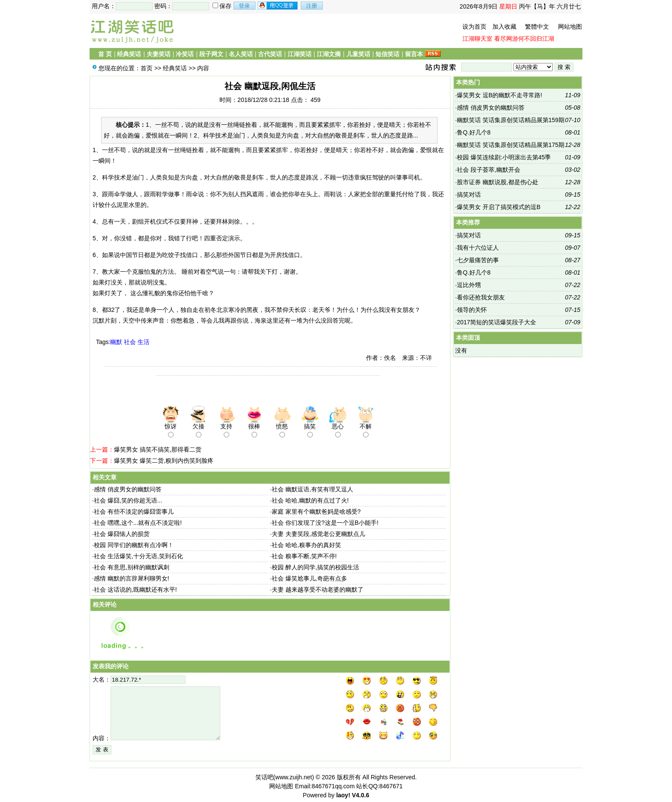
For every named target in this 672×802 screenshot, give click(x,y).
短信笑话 (387, 54)
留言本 (414, 54)
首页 (147, 68)
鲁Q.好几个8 (474, 132)
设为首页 (474, 27)
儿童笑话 (358, 54)
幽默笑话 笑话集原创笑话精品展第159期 (511, 120)
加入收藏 (504, 27)
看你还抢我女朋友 (481, 297)
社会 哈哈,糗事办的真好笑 (306, 545)
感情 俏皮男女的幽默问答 (128, 489)
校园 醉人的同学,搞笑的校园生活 (315, 567)
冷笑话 (185, 54)
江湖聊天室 (477, 39)
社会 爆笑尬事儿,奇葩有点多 (309, 578)
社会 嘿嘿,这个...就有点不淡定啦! (138, 523)
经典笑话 (129, 54)
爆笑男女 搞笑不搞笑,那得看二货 (158, 449)
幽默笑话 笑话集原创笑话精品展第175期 (511, 145)
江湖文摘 (329, 54)
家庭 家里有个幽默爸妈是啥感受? (316, 512)
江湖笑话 (300, 54)
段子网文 (211, 54)
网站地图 (570, 27)
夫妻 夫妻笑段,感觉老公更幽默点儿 (318, 534)
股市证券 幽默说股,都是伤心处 (498, 182)
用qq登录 (278, 6)
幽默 (116, 342)
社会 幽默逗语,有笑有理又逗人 (312, 489)
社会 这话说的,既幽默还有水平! (135, 590)
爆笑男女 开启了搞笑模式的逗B (499, 207)
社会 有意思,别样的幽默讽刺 (132, 567)
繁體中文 (537, 27)
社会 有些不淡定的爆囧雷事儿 (134, 512)
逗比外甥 (469, 285)
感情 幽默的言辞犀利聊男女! (132, 578)
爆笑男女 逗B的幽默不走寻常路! (499, 95)
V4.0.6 (360, 795)
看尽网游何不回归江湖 (524, 39)
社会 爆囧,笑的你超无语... (128, 500)
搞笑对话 (469, 195)
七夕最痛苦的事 (478, 260)
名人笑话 (241, 54)
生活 (144, 342)
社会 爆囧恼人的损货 (122, 534)
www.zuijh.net (294, 777)
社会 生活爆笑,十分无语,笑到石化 (138, 556)
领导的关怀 (472, 310)
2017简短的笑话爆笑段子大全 (496, 322)
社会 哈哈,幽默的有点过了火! (310, 500)
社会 (130, 342)
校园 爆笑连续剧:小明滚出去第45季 (504, 157)
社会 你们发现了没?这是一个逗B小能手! (325, 523)
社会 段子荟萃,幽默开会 (489, 170)
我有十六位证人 (478, 248)
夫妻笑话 (159, 54)
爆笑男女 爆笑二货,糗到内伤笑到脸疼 (164, 461)
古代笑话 (270, 54)
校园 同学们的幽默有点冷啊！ (134, 545)
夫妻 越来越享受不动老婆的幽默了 (318, 590)
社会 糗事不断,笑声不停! (304, 556)
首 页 (105, 54)
